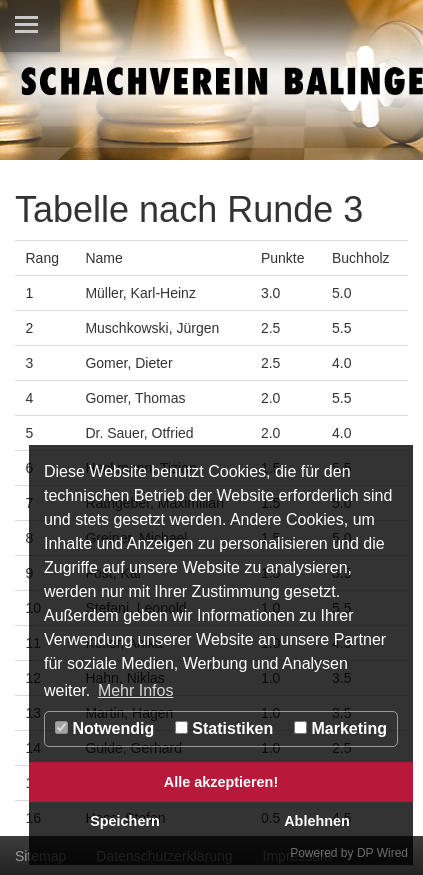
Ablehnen (317, 821)
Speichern (125, 821)
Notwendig (104, 728)
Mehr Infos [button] (136, 690)
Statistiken (224, 728)
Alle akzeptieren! (221, 782)
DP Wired (382, 853)
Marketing (340, 728)
